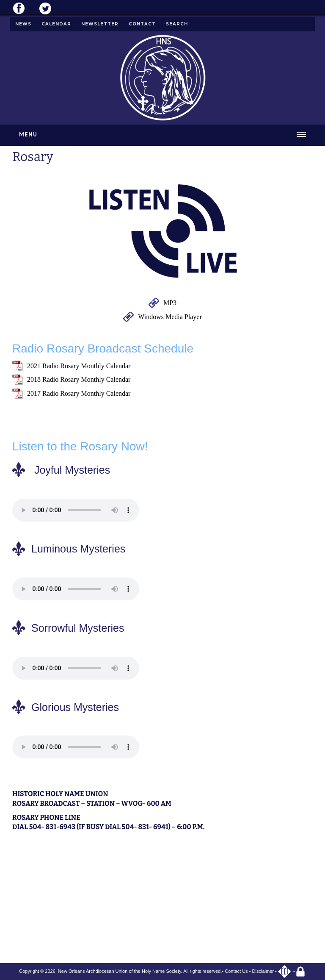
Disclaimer (263, 971)
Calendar (56, 24)
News (23, 24)
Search (177, 24)
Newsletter (100, 24)
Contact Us (236, 971)
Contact (142, 24)
